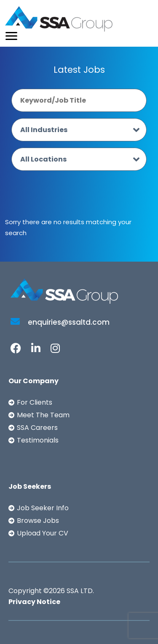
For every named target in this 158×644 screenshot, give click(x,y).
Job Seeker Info (43, 508)
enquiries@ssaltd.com (60, 322)
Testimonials (38, 440)
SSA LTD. (80, 591)
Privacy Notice (34, 602)
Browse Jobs (38, 521)
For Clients (35, 402)
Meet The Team (43, 415)
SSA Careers (37, 428)
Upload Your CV (43, 533)
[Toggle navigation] (11, 36)
